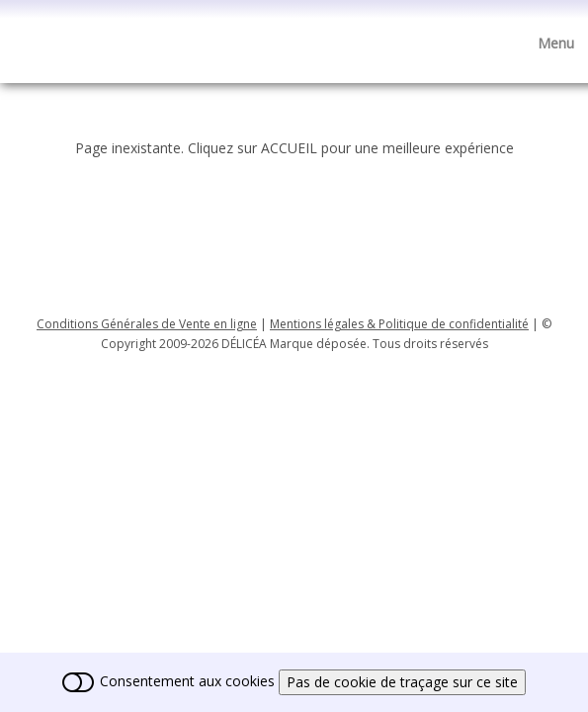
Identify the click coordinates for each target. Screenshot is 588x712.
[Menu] (556, 44)
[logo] (27, 34)
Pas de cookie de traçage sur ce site (402, 682)
